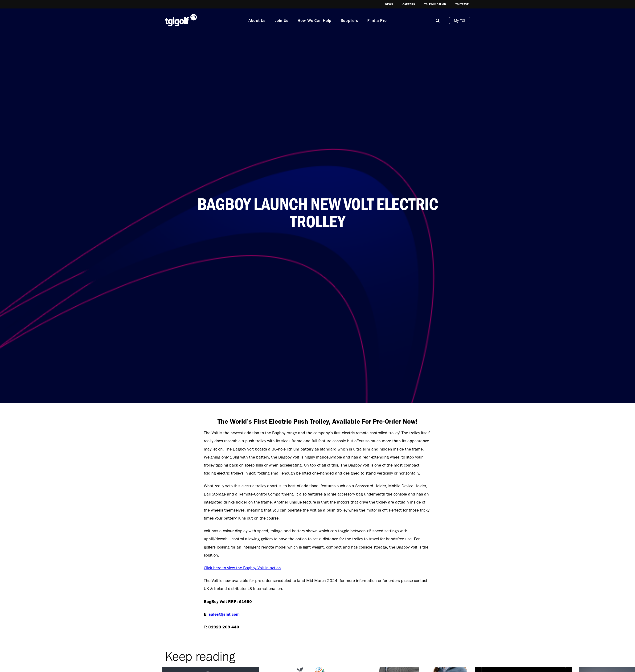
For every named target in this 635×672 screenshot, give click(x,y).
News (389, 4)
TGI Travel (463, 4)
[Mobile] (438, 20)
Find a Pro (377, 20)
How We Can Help (314, 20)
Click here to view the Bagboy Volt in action (242, 568)
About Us (257, 20)
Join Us (282, 20)
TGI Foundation (435, 4)
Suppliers (349, 20)
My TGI (460, 21)
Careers (409, 4)
